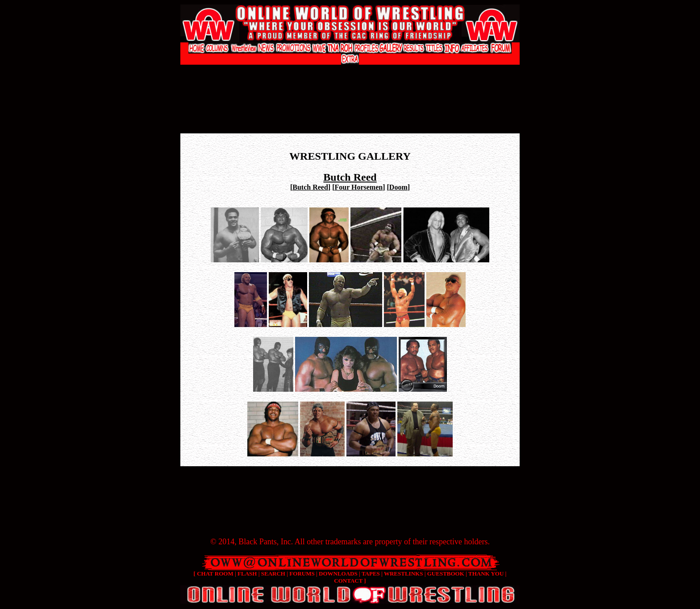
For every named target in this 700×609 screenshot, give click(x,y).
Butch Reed (310, 187)
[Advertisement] (350, 74)
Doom (398, 187)
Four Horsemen (358, 187)
